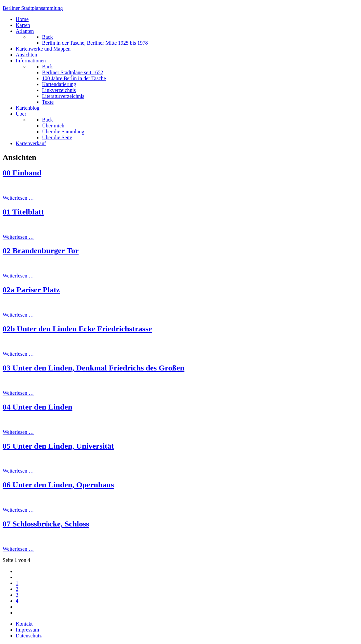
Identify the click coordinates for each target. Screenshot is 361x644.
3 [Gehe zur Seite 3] (17, 595)
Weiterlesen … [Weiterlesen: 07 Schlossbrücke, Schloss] (18, 549)
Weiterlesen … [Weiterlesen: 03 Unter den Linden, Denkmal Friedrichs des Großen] (18, 393)
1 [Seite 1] (17, 583)
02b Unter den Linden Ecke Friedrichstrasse (77, 329)
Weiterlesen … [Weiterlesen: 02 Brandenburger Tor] (18, 276)
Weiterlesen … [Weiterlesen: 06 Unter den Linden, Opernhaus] (18, 510)
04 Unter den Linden (37, 407)
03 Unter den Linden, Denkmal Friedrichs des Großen (94, 368)
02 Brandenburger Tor (41, 251)
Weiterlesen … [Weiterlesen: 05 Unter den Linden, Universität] (18, 471)
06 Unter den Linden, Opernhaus (58, 485)
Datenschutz (29, 636)
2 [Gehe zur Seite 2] (17, 589)
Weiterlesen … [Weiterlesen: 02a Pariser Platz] (18, 315)
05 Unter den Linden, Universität (58, 446)
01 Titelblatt (23, 212)
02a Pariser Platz (31, 290)
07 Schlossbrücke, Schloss (46, 524)
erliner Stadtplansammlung (33, 8)
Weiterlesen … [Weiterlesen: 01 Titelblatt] (18, 237)
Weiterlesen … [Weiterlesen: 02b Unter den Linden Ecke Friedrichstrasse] (18, 354)
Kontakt (24, 624)
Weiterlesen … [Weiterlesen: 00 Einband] (18, 198)
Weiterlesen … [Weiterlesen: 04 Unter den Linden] (18, 432)
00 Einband (22, 173)
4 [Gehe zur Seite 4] (17, 601)
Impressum (27, 630)
